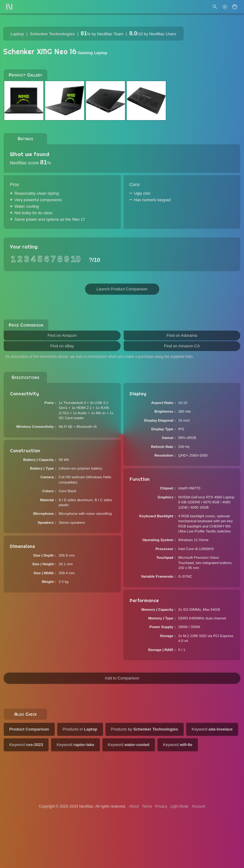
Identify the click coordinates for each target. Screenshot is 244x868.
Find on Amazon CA (182, 346)
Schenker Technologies (52, 34)
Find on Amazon (62, 335)
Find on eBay (62, 346)
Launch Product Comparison (122, 289)
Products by (145, 729)
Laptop (17, 34)
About (134, 806)
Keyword (212, 729)
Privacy (161, 806)
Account (198, 806)
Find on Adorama (182, 335)
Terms (147, 806)
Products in (80, 729)
